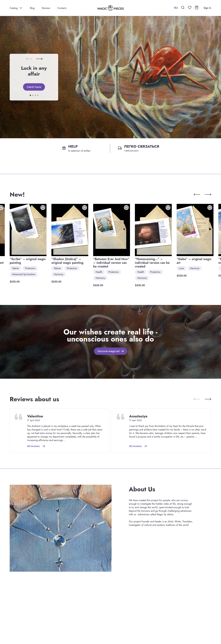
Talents (16, 268)
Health (99, 272)
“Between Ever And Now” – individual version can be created (111, 263)
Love (181, 268)
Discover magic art (109, 351)
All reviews (33, 446)
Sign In (207, 8)
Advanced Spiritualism (24, 274)
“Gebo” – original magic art (194, 261)
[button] (39, 59)
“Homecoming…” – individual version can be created (152, 263)
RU (176, 8)
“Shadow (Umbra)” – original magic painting (67, 261)
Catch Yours (34, 87)
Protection (30, 268)
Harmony (59, 274)
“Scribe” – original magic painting (28, 261)
